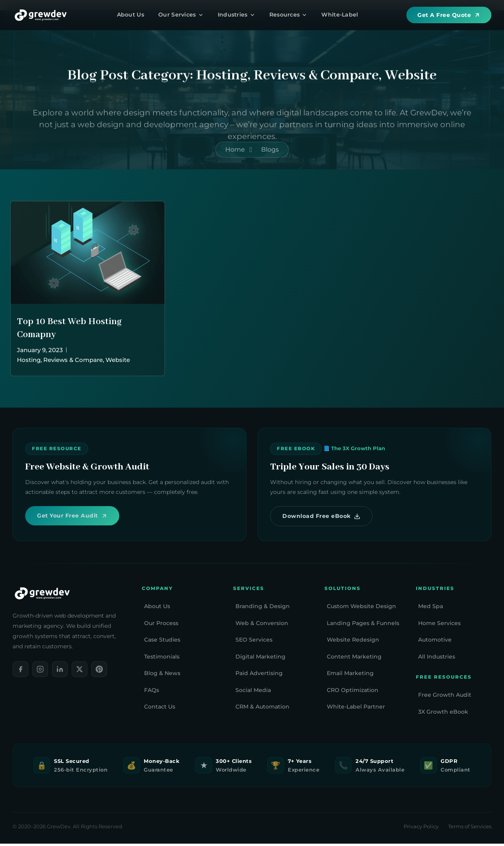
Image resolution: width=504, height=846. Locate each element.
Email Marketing (350, 676)
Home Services (439, 625)
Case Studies (162, 642)
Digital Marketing (260, 659)
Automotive (435, 642)
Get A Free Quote (449, 15)
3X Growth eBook (443, 714)
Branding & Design (263, 609)
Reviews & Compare (73, 360)
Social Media (253, 692)
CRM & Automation (262, 709)
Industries (236, 15)
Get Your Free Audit (74, 517)
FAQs (152, 692)
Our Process (161, 625)
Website (118, 360)
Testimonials (162, 659)
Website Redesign (353, 642)
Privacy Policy (421, 829)
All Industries (437, 659)
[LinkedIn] (60, 672)
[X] (80, 672)
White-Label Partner (356, 709)
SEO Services (254, 642)
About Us (131, 15)
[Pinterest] (99, 672)
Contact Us (160, 709)
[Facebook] (20, 672)
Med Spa (431, 609)
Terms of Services (470, 829)
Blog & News (162, 676)
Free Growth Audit (445, 698)
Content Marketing (354, 659)
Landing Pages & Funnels (363, 625)
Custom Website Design (361, 609)
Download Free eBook (323, 517)
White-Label (340, 15)
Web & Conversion (262, 625)
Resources (288, 15)
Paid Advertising (259, 676)
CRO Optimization (353, 692)
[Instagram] (40, 672)
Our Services (181, 15)
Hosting (29, 360)
